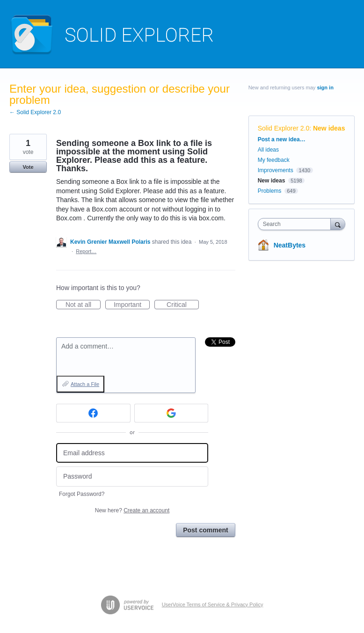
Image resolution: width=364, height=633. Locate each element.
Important (132, 305)
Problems (270, 191)
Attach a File (85, 384)
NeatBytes (290, 245)
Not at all (83, 305)
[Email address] (132, 453)
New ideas (329, 128)
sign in (325, 87)
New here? (132, 510)
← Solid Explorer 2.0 (35, 112)
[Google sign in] (171, 413)
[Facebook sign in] (93, 413)
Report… (86, 251)
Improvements (276, 170)
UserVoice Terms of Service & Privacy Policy (213, 604)
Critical (183, 305)
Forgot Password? (82, 494)
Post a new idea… (282, 139)
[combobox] (296, 224)
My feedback (274, 160)
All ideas (268, 150)
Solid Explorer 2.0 (284, 128)
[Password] (132, 477)
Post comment (205, 530)
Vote (28, 167)
